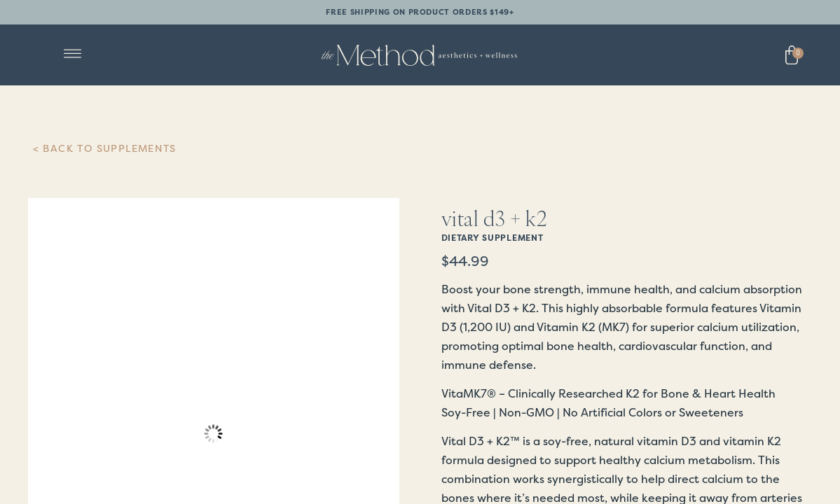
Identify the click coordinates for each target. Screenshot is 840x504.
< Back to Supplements (105, 148)
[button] (73, 55)
